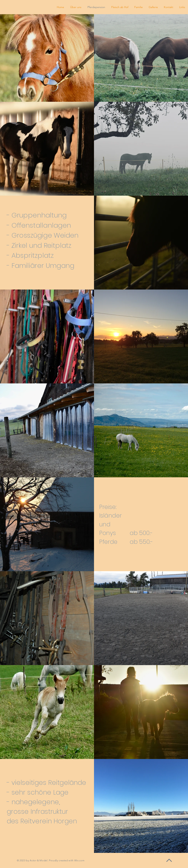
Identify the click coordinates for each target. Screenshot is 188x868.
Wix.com (79, 860)
